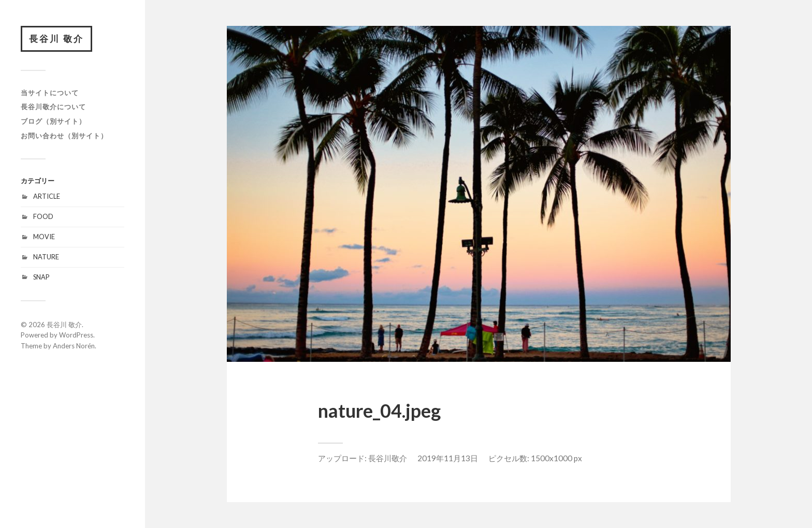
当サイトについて (50, 93)
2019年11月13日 (448, 458)
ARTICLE (47, 196)
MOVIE (44, 237)
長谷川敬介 (388, 458)
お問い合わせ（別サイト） (64, 136)
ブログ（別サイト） (53, 121)
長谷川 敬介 (56, 39)
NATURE (46, 257)
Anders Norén (74, 346)
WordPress (76, 335)
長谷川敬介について (53, 107)
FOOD (43, 216)
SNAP (41, 277)
